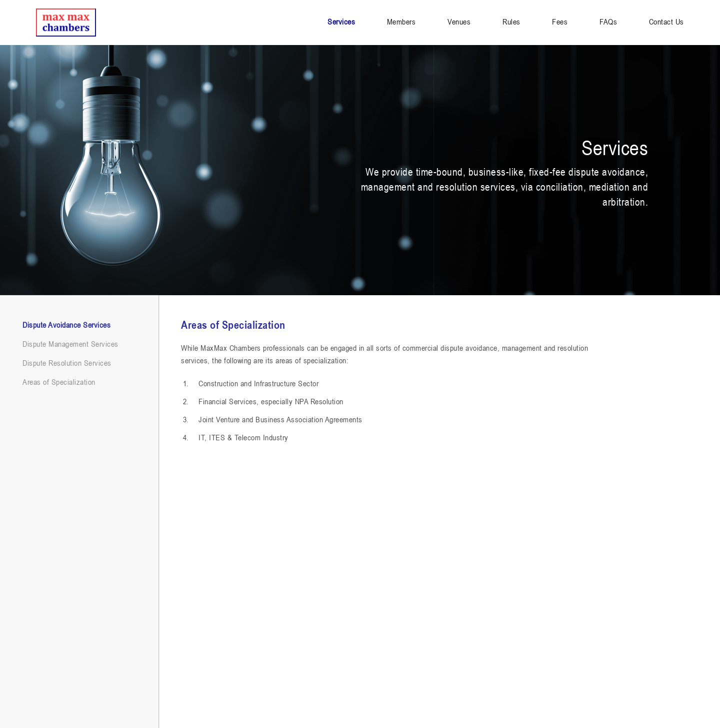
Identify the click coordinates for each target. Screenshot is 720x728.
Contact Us (666, 22)
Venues (459, 22)
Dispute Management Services (70, 344)
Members (401, 22)
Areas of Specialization (59, 382)
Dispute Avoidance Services (66, 325)
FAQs (608, 22)
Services (341, 22)
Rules (511, 22)
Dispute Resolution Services (67, 363)
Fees (560, 22)
